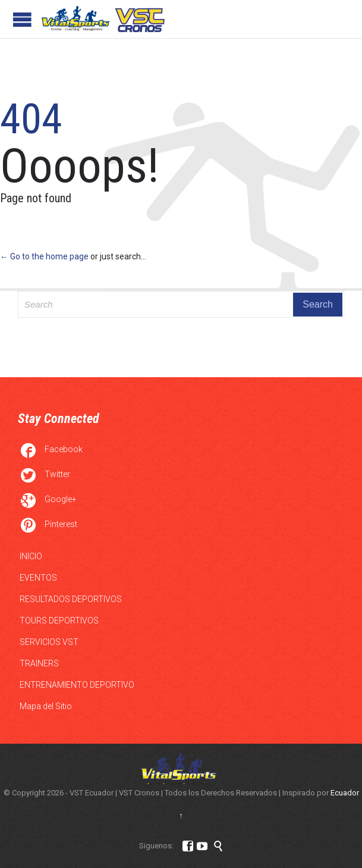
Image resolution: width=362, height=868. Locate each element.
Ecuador (345, 793)
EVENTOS (38, 578)
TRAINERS (39, 663)
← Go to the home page (44, 256)
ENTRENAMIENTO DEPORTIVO (77, 685)
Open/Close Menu (22, 19)
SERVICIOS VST (49, 642)
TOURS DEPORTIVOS (59, 621)
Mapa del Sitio (46, 706)
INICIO (31, 556)
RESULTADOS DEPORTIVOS (71, 599)
